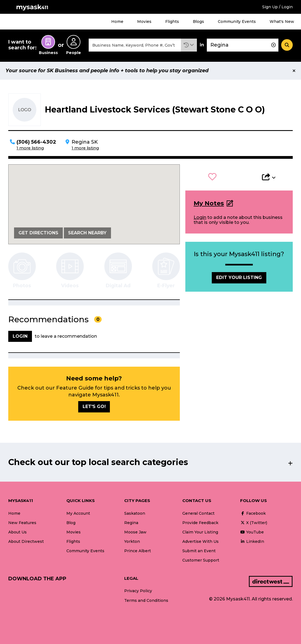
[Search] (287, 45)
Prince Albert (138, 551)
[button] (189, 45)
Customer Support (201, 560)
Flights (172, 22)
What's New (282, 22)
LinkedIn (252, 541)
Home (117, 22)
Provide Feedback (200, 523)
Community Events (237, 22)
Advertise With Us (200, 541)
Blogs (198, 22)
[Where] (243, 45)
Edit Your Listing (239, 277)
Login (200, 217)
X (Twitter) (254, 523)
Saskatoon (135, 513)
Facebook (253, 513)
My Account (78, 513)
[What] (135, 45)
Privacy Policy (138, 591)
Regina (131, 523)
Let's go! (94, 406)
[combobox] (135, 45)
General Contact (198, 513)
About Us (17, 532)
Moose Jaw (135, 532)
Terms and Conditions (146, 600)
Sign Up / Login (277, 7)
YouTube (252, 532)
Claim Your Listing (200, 532)
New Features (22, 523)
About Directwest (26, 541)
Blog (71, 523)
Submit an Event (199, 551)
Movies (144, 22)
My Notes (209, 203)
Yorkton (132, 541)
